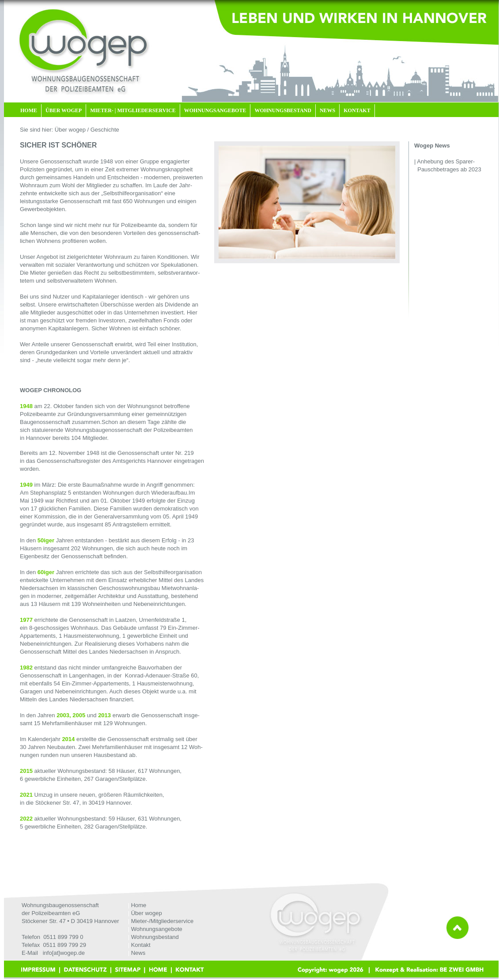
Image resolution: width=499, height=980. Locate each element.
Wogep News (432, 146)
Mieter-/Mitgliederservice (163, 921)
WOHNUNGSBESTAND (283, 110)
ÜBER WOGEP (64, 110)
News (138, 953)
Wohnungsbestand (155, 937)
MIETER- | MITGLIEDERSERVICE (133, 110)
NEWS (327, 110)
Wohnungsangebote (157, 929)
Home (139, 905)
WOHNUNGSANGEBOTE (215, 110)
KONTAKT (357, 110)
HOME (29, 110)
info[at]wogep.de (64, 953)
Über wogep (147, 913)
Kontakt (141, 945)
